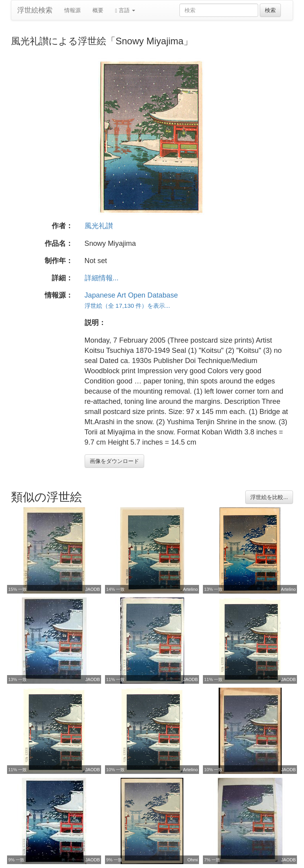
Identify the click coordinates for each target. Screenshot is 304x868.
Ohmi (193, 860)
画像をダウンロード (114, 461)
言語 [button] (125, 10)
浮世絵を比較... (269, 497)
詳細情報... (102, 278)
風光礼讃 (99, 226)
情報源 (72, 10)
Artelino (190, 589)
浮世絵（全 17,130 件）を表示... (128, 306)
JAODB (93, 589)
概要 (98, 10)
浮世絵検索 (35, 10)
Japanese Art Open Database (131, 295)
